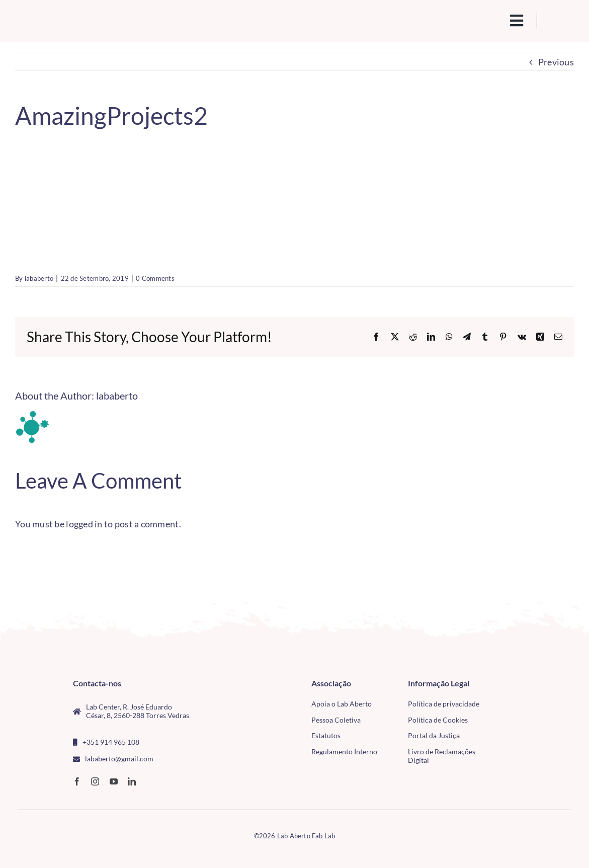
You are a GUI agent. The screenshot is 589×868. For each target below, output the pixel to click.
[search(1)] (484, 20)
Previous (556, 62)
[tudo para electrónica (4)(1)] (528, 706)
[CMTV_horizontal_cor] (528, 683)
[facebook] (77, 781)
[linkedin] (132, 781)
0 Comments (155, 278)
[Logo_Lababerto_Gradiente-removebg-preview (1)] (75, 18)
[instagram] (95, 781)
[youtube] (114, 781)
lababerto (39, 278)
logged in (84, 524)
